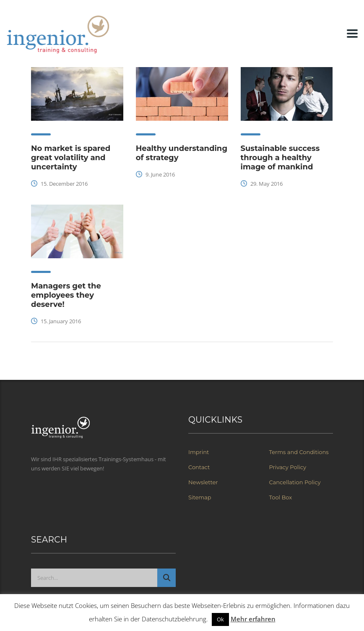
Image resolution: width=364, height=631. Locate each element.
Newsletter (203, 482)
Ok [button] (220, 619)
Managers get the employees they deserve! (66, 295)
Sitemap (200, 497)
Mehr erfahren (253, 619)
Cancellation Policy (295, 482)
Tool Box (281, 497)
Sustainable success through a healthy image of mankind (280, 158)
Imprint (199, 452)
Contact (199, 467)
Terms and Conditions (299, 452)
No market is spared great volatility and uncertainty (71, 158)
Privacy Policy (288, 467)
